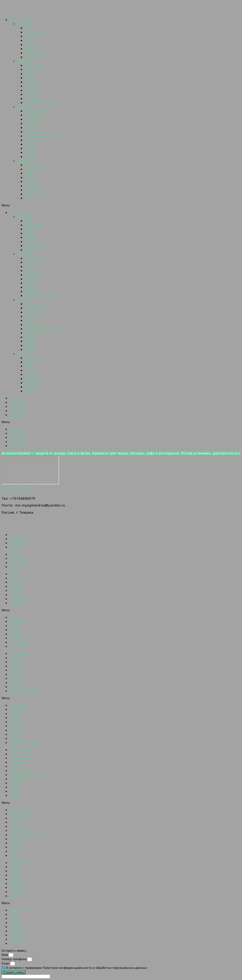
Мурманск (32, 99)
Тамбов (30, 169)
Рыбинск (31, 144)
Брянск (29, 36)
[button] (121, 205)
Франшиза (17, 406)
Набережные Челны (39, 103)
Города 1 (23, 24)
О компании (18, 402)
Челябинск (32, 194)
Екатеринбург (35, 65)
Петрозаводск (35, 132)
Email (6, 963)
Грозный (31, 49)
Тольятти (31, 182)
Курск (29, 90)
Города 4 (23, 161)
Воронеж (31, 45)
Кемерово (32, 82)
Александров (34, 32)
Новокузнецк (34, 115)
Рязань (29, 148)
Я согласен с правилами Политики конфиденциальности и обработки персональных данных (77, 968)
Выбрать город (20, 20)
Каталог (15, 398)
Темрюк (30, 177)
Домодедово (34, 53)
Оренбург (31, 123)
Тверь (29, 173)
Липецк (30, 94)
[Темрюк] (30, 470)
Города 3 (23, 107)
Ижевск (30, 74)
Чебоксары (32, 190)
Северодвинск (35, 165)
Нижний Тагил (35, 111)
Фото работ (17, 411)
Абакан (29, 28)
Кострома (31, 86)
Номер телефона (14, 959)
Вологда (30, 40)
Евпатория (32, 57)
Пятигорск (32, 140)
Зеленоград (33, 69)
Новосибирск (34, 119)
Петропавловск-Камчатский (45, 136)
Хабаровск (32, 186)
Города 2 (23, 61)
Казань (29, 78)
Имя (5, 955)
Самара (30, 152)
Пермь (29, 128)
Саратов (30, 157)
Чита (28, 198)
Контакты (17, 415)
